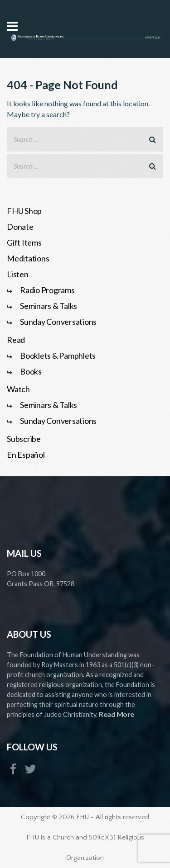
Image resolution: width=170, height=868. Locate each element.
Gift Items (24, 242)
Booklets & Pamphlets (58, 356)
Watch (18, 389)
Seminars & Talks (49, 306)
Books (31, 371)
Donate (20, 227)
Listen (18, 274)
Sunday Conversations (58, 322)
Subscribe (24, 439)
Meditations (28, 258)
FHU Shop (24, 211)
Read (16, 340)
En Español (26, 455)
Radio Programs (47, 290)
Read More (117, 714)
